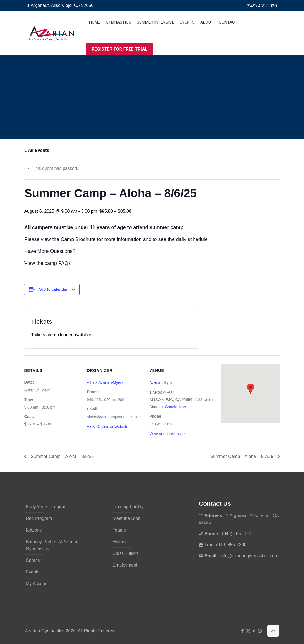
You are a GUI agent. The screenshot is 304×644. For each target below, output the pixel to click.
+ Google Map (174, 407)
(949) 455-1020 (262, 6)
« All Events (37, 150)
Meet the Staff (126, 518)
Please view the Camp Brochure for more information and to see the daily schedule (116, 239)
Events (33, 572)
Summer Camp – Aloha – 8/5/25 (62, 456)
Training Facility (128, 507)
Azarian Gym (160, 382)
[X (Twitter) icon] (248, 631)
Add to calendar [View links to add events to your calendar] (53, 289)
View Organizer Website (108, 427)
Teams (119, 530)
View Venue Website (167, 434)
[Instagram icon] (260, 631)
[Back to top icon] (273, 631)
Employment (125, 565)
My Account (37, 584)
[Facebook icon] (242, 631)
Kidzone (34, 530)
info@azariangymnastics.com (249, 556)
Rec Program (39, 518)
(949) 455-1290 (231, 545)
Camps (33, 560)
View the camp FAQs (47, 263)
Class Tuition (125, 553)
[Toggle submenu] (118, 36)
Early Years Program (46, 507)
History (120, 542)
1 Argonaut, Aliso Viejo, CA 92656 (60, 5)
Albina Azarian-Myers (105, 382)
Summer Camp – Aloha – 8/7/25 (242, 456)
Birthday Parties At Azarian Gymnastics (52, 545)
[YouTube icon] (254, 631)
